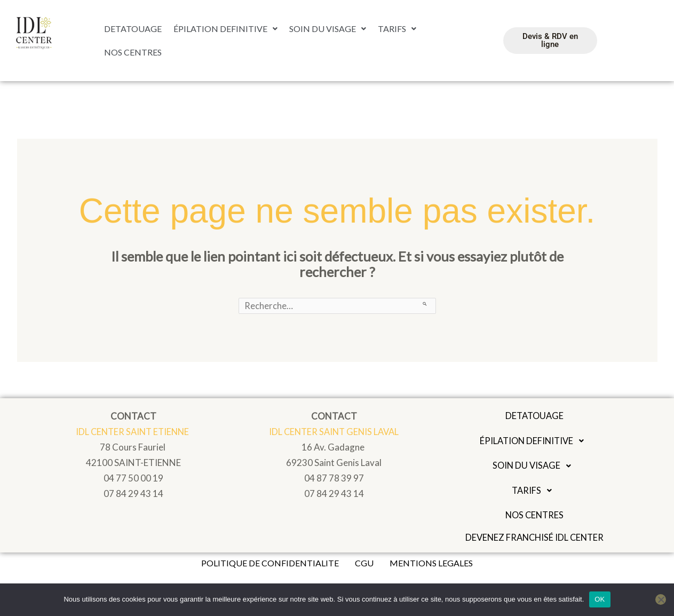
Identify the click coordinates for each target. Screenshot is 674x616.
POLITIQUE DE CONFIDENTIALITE (270, 565)
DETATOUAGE (133, 30)
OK (600, 599)
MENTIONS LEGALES (431, 565)
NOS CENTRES (133, 51)
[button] (225, 30)
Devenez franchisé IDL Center (535, 539)
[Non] (661, 599)
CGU (364, 565)
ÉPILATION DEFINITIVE (225, 30)
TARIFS (397, 30)
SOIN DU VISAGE (328, 30)
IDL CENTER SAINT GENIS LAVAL (334, 432)
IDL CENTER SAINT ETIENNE (133, 432)
